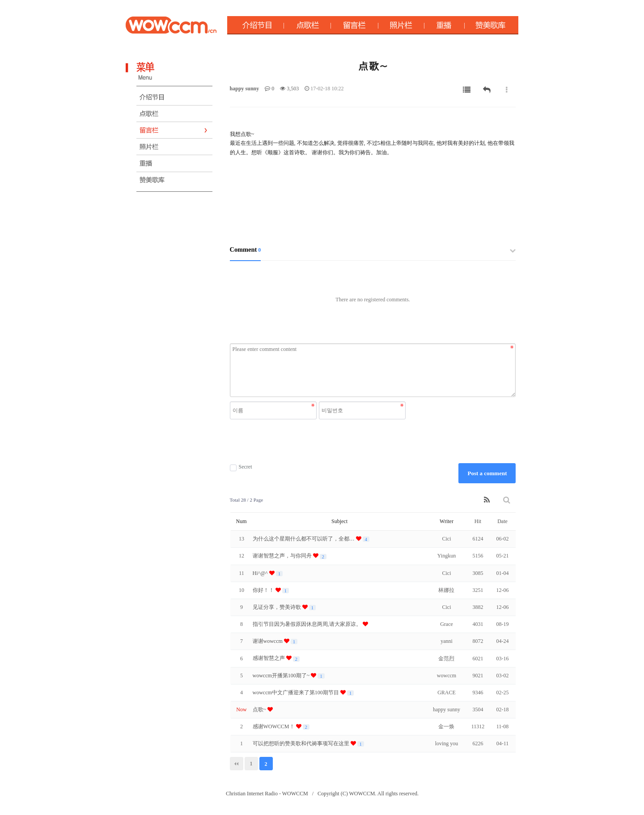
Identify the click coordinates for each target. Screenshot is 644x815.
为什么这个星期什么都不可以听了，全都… (304, 539)
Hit (478, 521)
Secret (241, 467)
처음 (237, 764)
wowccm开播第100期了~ (282, 676)
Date (502, 521)
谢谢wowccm (268, 641)
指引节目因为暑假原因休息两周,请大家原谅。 (308, 624)
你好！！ (264, 590)
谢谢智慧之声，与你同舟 (283, 556)
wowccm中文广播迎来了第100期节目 (297, 693)
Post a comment (487, 473)
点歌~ (260, 709)
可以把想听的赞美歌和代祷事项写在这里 (302, 743)
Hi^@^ (261, 573)
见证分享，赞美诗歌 (278, 607)
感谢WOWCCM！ (274, 726)
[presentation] (319, 441)
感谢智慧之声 (269, 658)
